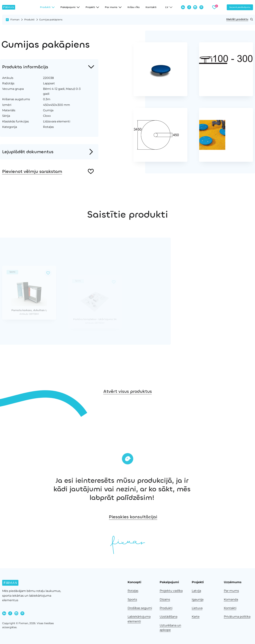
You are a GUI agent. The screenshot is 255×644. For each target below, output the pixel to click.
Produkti (29, 20)
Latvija (196, 591)
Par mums (231, 591)
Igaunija (198, 599)
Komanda (231, 599)
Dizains (165, 599)
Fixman (15, 20)
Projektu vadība (171, 591)
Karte (196, 617)
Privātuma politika (237, 617)
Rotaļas (133, 591)
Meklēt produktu (240, 19)
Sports (132, 599)
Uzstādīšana (169, 617)
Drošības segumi (140, 608)
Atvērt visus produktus (128, 418)
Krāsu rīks (134, 7)
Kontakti (151, 7)
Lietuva (197, 608)
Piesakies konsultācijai (214, 517)
